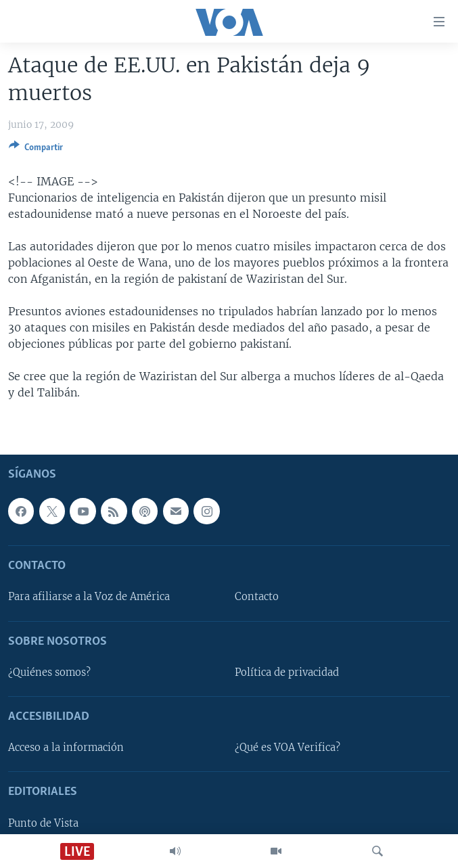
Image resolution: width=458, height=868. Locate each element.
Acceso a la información (66, 748)
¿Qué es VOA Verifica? (288, 748)
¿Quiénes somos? (49, 672)
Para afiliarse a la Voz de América (89, 597)
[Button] (36, 150)
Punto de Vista (43, 823)
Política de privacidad (287, 672)
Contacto (257, 597)
